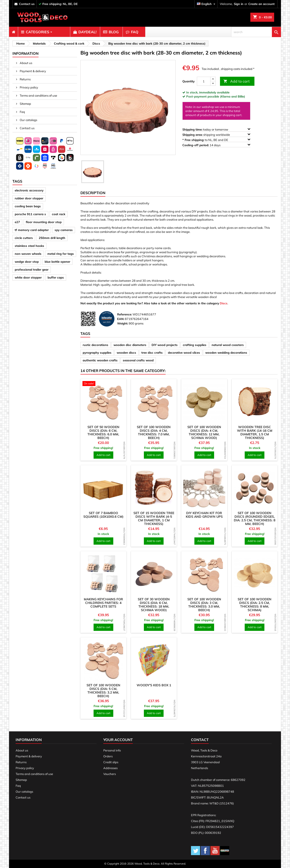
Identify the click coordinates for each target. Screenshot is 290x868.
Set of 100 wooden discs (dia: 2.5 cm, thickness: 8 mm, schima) (255, 605)
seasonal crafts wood (138, 360)
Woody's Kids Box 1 (154, 685)
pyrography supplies (97, 353)
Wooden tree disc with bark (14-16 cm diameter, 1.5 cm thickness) (255, 432)
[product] (103, 384)
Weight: (123, 323)
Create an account (261, 4)
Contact (200, 740)
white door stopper (28, 277)
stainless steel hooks (29, 246)
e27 (17, 222)
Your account (118, 740)
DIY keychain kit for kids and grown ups (204, 515)
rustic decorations (95, 345)
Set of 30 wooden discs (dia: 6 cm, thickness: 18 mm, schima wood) (154, 605)
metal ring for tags (61, 254)
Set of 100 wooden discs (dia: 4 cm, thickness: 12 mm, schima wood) (204, 432)
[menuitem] (13, 32)
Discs (224, 303)
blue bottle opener (57, 262)
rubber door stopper (29, 198)
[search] (256, 32)
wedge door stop (27, 262)
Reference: (124, 314)
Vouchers (110, 774)
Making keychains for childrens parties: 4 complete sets (103, 603)
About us (26, 63)
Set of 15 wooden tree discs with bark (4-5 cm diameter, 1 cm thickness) (154, 518)
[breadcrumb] (20, 43)
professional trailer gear (32, 269)
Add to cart (237, 81)
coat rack (59, 214)
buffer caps (56, 277)
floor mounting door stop (44, 222)
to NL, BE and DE (216, 140)
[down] (213, 83)
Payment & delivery (33, 71)
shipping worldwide (216, 135)
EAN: (121, 319)
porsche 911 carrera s (30, 214)
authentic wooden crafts (100, 360)
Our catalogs (28, 120)
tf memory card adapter (32, 230)
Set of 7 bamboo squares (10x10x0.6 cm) (103, 515)
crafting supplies (195, 345)
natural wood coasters (228, 345)
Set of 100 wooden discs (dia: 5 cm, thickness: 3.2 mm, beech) (103, 691)
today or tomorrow (216, 129)
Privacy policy (29, 87)
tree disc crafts (152, 353)
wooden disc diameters (130, 345)
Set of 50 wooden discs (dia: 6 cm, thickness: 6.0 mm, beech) (103, 432)
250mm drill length (52, 238)
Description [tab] (93, 193)
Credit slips (111, 762)
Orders (108, 756)
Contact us (27, 128)
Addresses (110, 768)
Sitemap (25, 104)
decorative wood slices (184, 353)
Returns (25, 79)
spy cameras (64, 230)
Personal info (112, 750)
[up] (213, 79)
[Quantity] (204, 81)
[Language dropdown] (207, 4)
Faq (22, 112)
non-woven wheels (28, 254)
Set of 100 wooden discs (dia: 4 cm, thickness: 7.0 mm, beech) (154, 432)
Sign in (239, 4)
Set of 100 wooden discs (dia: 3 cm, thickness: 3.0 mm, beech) (204, 605)
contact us (27, 4)
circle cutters (24, 238)
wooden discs (126, 353)
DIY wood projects (165, 345)
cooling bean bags (28, 206)
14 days (216, 145)
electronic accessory (29, 190)
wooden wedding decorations (226, 353)
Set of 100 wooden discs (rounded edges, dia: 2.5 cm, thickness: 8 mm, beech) (255, 518)
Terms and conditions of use (38, 95)
